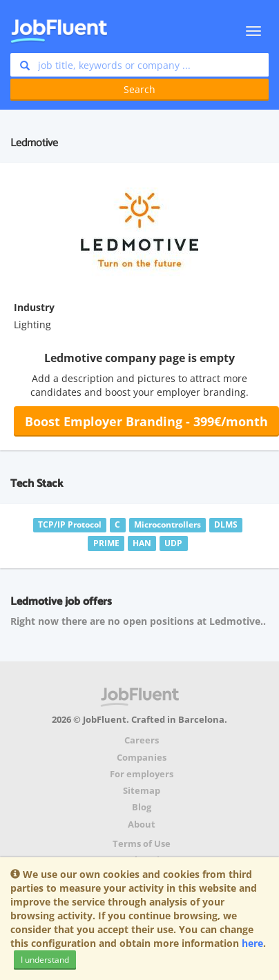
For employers (142, 774)
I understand (45, 960)
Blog (142, 807)
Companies (142, 758)
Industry (34, 307)
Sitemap (142, 791)
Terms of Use (142, 844)
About (142, 824)
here (252, 943)
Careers (142, 740)
